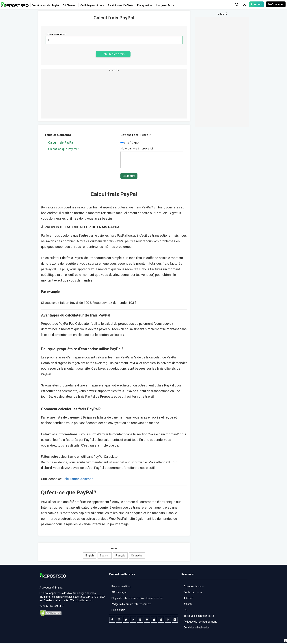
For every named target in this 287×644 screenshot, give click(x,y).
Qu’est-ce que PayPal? (63, 149)
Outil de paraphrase (92, 5)
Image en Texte (165, 5)
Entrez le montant (56, 34)
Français (120, 556)
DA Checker (70, 5)
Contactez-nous (193, 592)
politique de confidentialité (199, 616)
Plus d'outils (118, 610)
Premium (257, 4)
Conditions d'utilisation (197, 628)
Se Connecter (276, 4)
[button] (244, 4)
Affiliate (188, 604)
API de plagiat (119, 592)
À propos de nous (194, 586)
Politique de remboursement (200, 622)
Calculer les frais (113, 54)
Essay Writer (145, 5)
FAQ (186, 610)
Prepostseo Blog (121, 586)
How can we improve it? (137, 148)
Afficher (188, 598)
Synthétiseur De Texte (121, 5)
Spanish (105, 556)
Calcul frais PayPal (61, 143)
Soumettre (129, 176)
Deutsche (137, 556)
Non (135, 143)
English (90, 556)
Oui (125, 143)
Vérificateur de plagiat (46, 5)
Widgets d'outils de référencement (131, 604)
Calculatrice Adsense (78, 479)
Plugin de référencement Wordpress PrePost (137, 598)
